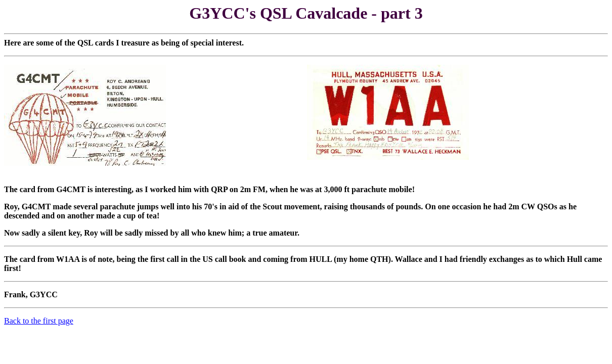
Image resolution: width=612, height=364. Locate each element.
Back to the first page (39, 321)
